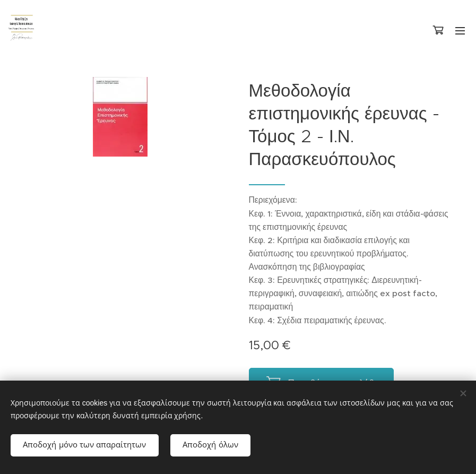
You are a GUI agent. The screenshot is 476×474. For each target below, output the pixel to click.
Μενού (460, 31)
